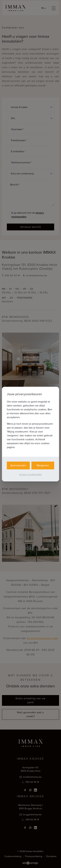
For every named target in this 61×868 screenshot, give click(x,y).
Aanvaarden (18, 465)
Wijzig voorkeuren (31, 475)
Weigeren (43, 465)
